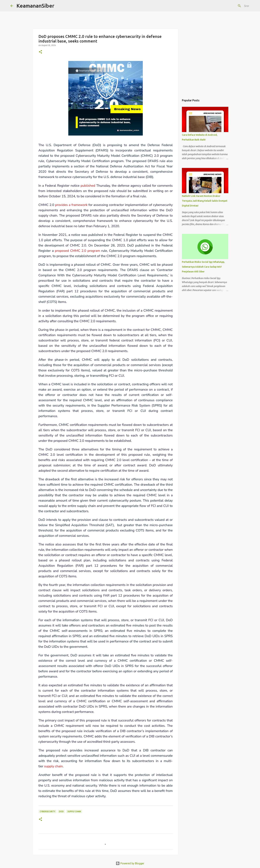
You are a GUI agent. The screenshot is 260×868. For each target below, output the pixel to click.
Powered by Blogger (130, 863)
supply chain (53, 766)
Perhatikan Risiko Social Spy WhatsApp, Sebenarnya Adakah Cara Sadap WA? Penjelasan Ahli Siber (203, 267)
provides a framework (71, 205)
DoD (61, 811)
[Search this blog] (233, 6)
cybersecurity (48, 811)
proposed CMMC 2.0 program (77, 251)
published (88, 186)
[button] (40, 52)
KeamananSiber (35, 6)
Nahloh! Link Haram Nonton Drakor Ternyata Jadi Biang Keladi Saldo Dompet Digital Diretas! (205, 201)
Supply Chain (74, 811)
